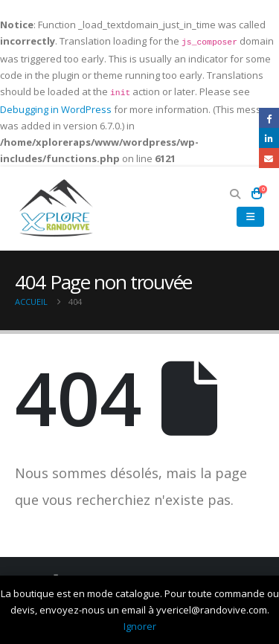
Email (269, 158)
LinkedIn (269, 138)
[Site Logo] (56, 209)
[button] (235, 194)
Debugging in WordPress (56, 109)
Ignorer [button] (140, 626)
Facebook (269, 118)
